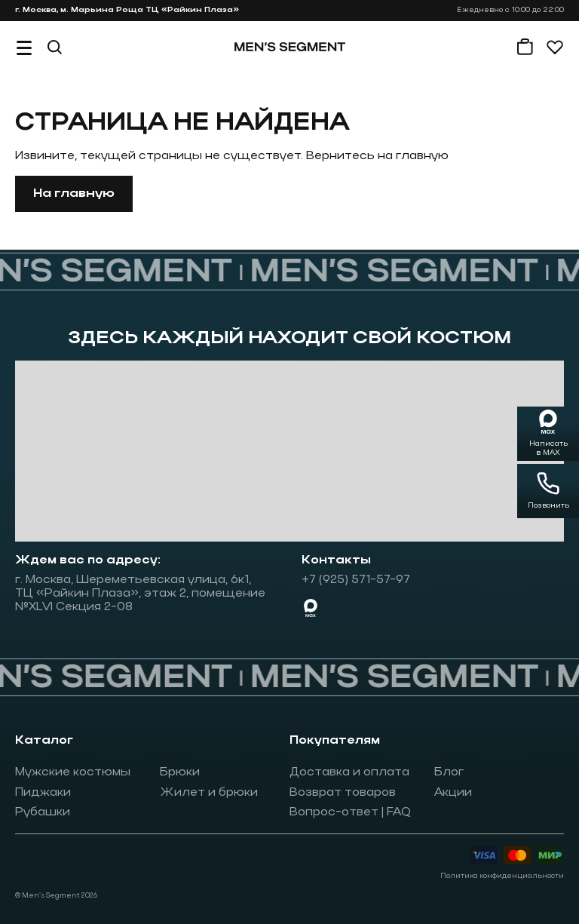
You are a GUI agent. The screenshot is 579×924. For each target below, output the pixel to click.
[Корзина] (525, 47)
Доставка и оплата (349, 772)
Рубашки (43, 812)
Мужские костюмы (73, 772)
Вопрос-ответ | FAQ (350, 812)
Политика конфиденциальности (502, 876)
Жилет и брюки (209, 793)
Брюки (180, 772)
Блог (449, 772)
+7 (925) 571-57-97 (356, 580)
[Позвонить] (548, 491)
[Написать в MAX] (548, 434)
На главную (74, 194)
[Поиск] (54, 47)
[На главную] (290, 47)
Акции (453, 793)
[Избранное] (555, 47)
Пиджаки (43, 793)
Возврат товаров (343, 793)
